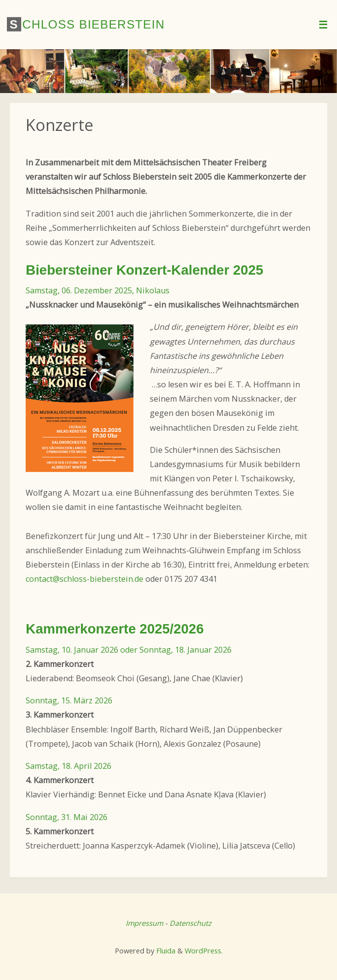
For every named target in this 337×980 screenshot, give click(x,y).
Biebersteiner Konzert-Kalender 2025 (144, 270)
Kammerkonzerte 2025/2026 (115, 629)
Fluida (165, 950)
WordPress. (204, 950)
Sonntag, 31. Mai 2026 (67, 817)
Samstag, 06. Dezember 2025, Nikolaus (98, 290)
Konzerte (59, 125)
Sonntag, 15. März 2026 (69, 700)
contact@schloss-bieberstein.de (84, 579)
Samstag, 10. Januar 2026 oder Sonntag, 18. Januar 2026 (129, 650)
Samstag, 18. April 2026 (68, 766)
